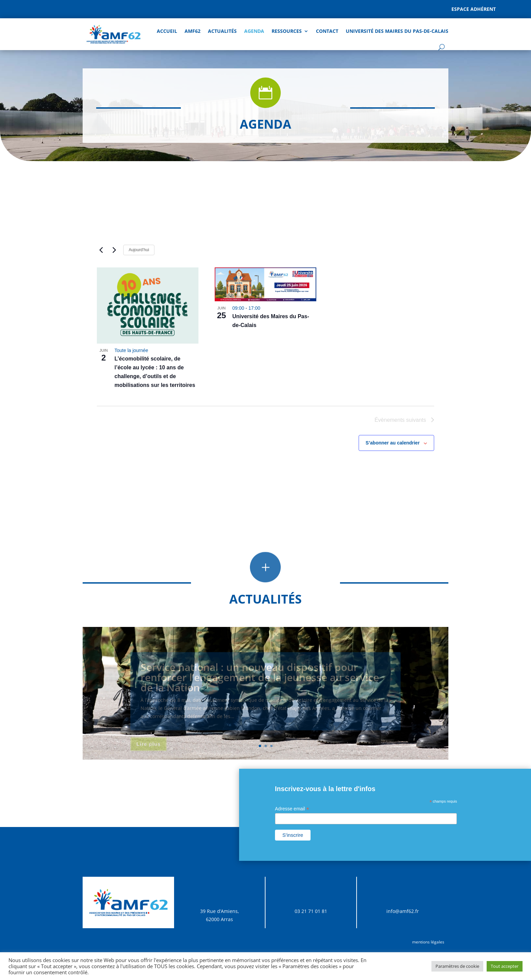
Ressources (287, 31)
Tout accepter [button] (505, 966)
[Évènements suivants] (114, 250)
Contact (327, 31)
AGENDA (254, 31)
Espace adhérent (474, 9)
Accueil (167, 31)
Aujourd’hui (139, 250)
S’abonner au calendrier (393, 443)
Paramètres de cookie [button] (457, 966)
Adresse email (292, 809)
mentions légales (428, 942)
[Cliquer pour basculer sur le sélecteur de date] (177, 250)
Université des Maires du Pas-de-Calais (397, 31)
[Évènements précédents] (101, 250)
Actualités (222, 31)
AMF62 (193, 31)
